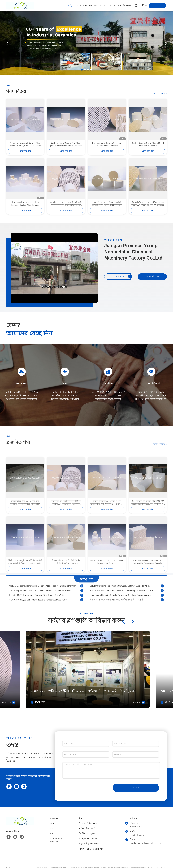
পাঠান (136, 788)
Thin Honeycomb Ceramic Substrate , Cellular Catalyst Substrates (107, 144)
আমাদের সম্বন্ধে (81, 6)
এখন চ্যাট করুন (152, 277)
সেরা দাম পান (25, 151)
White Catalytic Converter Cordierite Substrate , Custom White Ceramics (25, 204)
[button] (82, 70)
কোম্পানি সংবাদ (124, 6)
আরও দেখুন (160, 93)
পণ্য (91, 6)
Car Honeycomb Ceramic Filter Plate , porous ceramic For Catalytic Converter (66, 144)
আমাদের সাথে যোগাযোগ (105, 6)
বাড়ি (70, 6)
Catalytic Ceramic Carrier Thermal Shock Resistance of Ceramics (148, 144)
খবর (52, 833)
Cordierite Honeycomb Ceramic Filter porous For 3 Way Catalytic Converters (25, 144)
